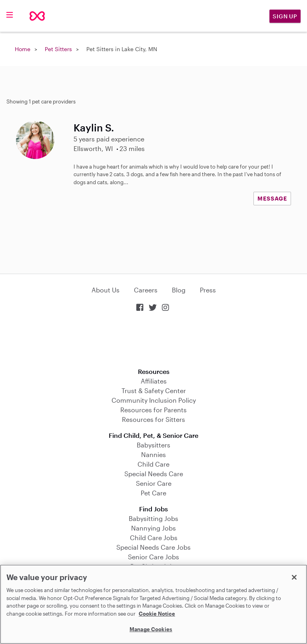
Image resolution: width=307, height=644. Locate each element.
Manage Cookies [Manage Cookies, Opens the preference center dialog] (151, 629)
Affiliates (154, 381)
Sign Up (285, 16)
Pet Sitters (58, 49)
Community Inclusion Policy (154, 400)
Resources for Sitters (153, 419)
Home (23, 49)
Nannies (153, 454)
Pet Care (153, 493)
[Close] (294, 577)
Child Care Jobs (154, 538)
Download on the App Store (153, 341)
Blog (179, 290)
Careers (146, 290)
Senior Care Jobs (153, 557)
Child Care (153, 464)
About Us (106, 290)
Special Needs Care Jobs (153, 547)
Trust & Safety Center (154, 391)
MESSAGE (272, 198)
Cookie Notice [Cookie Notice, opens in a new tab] (157, 614)
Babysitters (153, 445)
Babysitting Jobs (153, 518)
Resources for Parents (153, 410)
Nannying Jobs (153, 528)
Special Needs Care (154, 474)
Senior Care (154, 483)
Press (208, 290)
